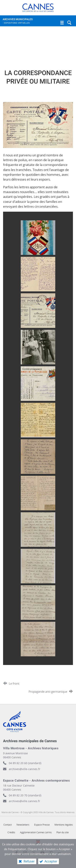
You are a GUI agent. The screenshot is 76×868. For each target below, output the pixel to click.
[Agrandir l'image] (38, 125)
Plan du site (63, 832)
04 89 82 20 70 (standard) (25, 795)
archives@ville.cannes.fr (24, 801)
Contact (8, 825)
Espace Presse (42, 825)
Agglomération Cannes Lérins (36, 832)
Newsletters (23, 825)
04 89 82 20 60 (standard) (25, 763)
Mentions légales (64, 825)
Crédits (11, 832)
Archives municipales (34, 22)
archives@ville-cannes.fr (25, 769)
